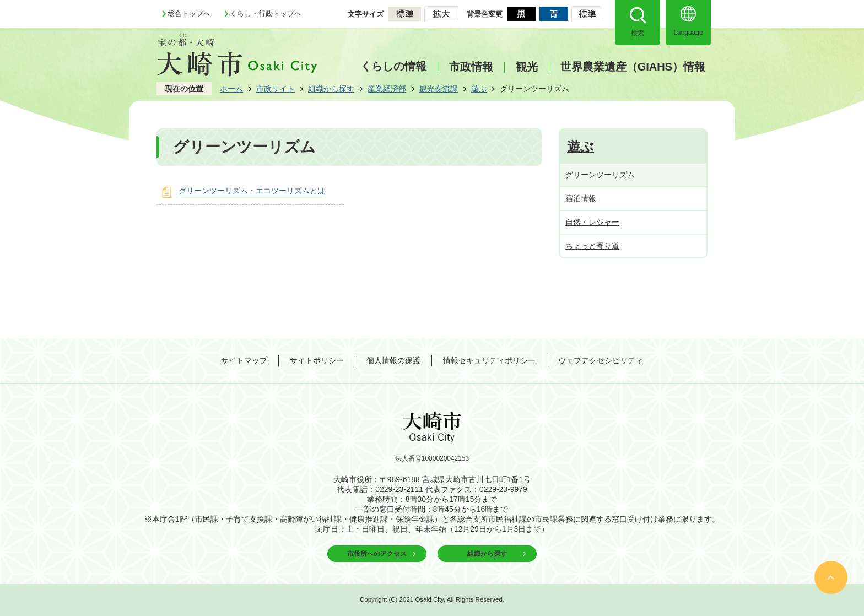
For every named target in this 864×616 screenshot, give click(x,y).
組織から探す (331, 89)
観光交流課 (439, 89)
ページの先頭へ (831, 577)
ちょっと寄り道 (592, 246)
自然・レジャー (592, 222)
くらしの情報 (393, 66)
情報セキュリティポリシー (489, 360)
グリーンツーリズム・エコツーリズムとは (252, 191)
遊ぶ (479, 89)
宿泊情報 (581, 198)
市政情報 (471, 67)
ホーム (231, 89)
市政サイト (276, 89)
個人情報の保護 (393, 360)
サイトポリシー (317, 360)
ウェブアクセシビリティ (601, 360)
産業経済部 (387, 89)
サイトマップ (244, 360)
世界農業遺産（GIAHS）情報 (633, 67)
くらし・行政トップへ (266, 13)
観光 (527, 67)
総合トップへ (189, 13)
